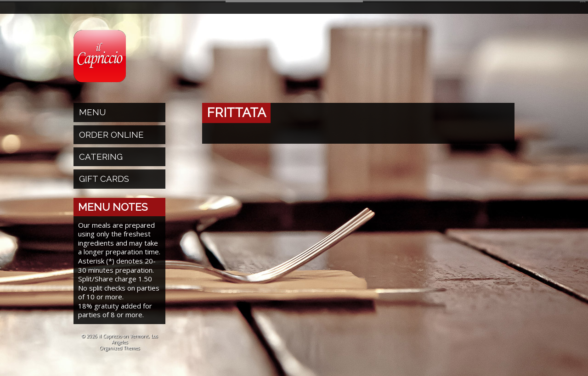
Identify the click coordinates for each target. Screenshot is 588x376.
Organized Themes (119, 345)
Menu (93, 110)
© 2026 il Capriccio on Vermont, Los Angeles (119, 336)
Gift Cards (104, 176)
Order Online (111, 132)
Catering (101, 154)
